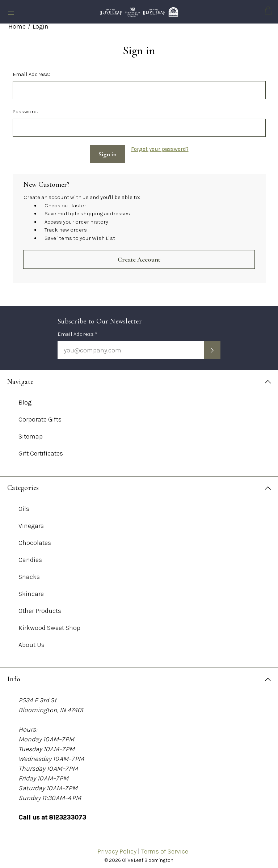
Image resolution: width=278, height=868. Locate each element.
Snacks (29, 574)
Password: (25, 111)
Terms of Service (165, 849)
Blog (25, 400)
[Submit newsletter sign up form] (212, 348)
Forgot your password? (160, 149)
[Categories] (139, 485)
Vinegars (31, 523)
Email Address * (77, 332)
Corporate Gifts (40, 417)
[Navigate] (139, 379)
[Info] (139, 677)
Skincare (31, 591)
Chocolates (35, 540)
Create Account (139, 257)
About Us (31, 642)
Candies (30, 557)
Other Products (40, 608)
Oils (24, 506)
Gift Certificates (41, 451)
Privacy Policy (117, 849)
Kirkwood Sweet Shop (49, 625)
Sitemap (31, 434)
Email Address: (31, 74)
